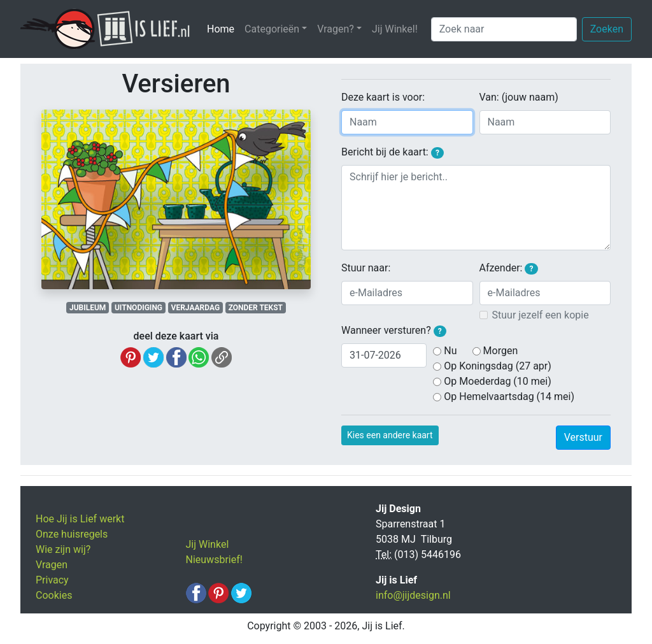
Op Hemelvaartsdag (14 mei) (509, 397)
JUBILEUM (88, 308)
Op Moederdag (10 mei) (497, 381)
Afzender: (509, 268)
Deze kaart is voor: (383, 97)
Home (223, 28)
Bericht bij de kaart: (393, 152)
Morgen (501, 351)
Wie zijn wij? (63, 549)
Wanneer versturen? (394, 331)
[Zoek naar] (504, 29)
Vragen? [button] (336, 29)
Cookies (54, 595)
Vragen (52, 565)
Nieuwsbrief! (214, 560)
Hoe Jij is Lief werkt (80, 519)
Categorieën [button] (272, 29)
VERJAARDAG (195, 308)
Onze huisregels (72, 534)
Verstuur (583, 437)
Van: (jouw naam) (519, 97)
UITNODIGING (138, 308)
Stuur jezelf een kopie (541, 315)
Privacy (52, 580)
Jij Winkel (208, 544)
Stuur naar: (366, 268)
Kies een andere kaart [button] (390, 435)
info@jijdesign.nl (413, 595)
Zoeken (607, 29)
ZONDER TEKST (256, 308)
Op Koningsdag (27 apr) (498, 366)
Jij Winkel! (395, 29)
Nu (450, 351)
